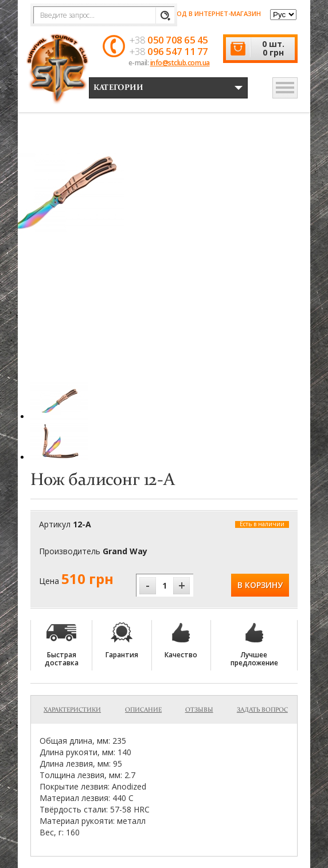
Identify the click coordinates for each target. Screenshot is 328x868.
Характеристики (72, 710)
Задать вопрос (262, 710)
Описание (143, 710)
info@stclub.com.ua (180, 63)
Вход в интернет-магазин (208, 13)
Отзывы (199, 710)
